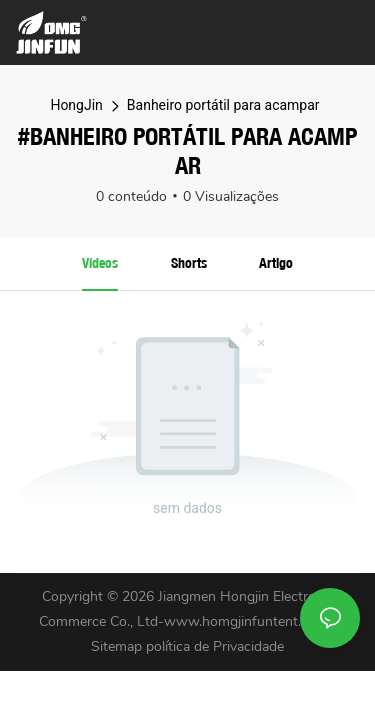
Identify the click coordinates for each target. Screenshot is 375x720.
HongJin (76, 105)
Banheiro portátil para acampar (223, 105)
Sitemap (118, 646)
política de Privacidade (215, 646)
